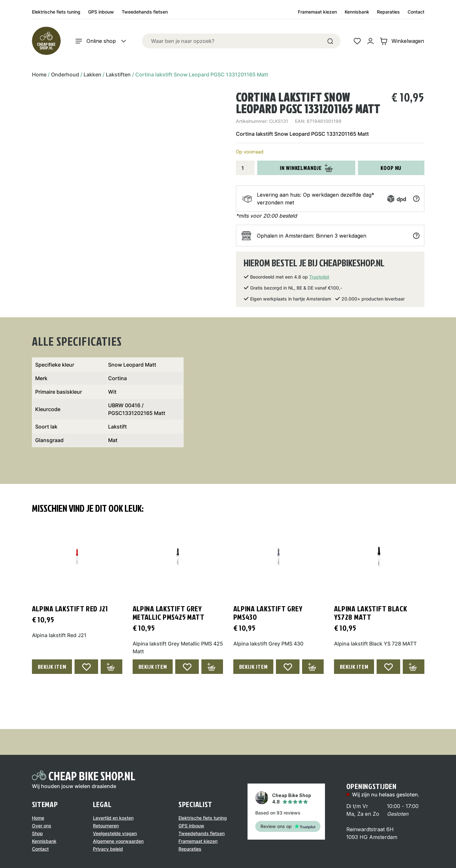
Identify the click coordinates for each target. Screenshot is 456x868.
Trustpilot (319, 277)
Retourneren (106, 826)
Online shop (101, 41)
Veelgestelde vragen (115, 833)
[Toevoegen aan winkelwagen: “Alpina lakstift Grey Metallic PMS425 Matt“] (212, 667)
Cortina (117, 378)
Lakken (92, 74)
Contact (416, 12)
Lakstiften (118, 74)
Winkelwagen (402, 41)
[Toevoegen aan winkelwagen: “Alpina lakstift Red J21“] (111, 667)
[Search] (330, 41)
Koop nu (391, 168)
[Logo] (46, 41)
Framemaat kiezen (317, 12)
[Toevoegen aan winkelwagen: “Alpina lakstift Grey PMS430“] (313, 667)
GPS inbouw (101, 12)
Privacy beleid (108, 849)
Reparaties (388, 12)
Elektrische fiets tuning (56, 12)
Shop (37, 833)
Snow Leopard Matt (132, 365)
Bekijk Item (52, 667)
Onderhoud (65, 74)
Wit (112, 392)
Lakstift (117, 427)
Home (39, 74)
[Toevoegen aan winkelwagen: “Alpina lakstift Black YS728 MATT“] (413, 667)
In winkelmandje (306, 168)
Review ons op (288, 826)
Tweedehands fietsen (145, 12)
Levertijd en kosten (113, 818)
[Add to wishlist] (86, 667)
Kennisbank (357, 12)
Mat (113, 440)
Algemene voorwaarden (118, 841)
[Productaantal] (245, 168)
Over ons (42, 826)
